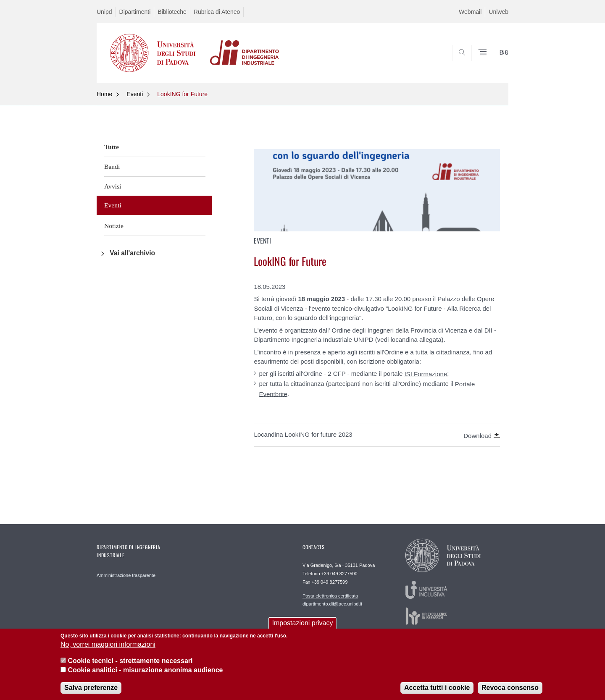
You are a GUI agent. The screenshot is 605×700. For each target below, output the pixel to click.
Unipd (104, 12)
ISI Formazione (426, 374)
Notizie (114, 226)
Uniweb (498, 12)
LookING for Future (182, 94)
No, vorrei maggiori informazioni (108, 650)
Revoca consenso (510, 693)
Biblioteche (172, 12)
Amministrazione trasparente (126, 575)
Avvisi (113, 186)
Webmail (470, 12)
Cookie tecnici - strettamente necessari (130, 666)
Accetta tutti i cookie (437, 693)
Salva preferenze (91, 693)
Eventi (135, 94)
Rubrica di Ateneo (217, 12)
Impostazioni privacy (303, 628)
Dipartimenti (135, 12)
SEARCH (494, 63)
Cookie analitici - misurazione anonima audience (145, 675)
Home (104, 94)
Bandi (112, 166)
